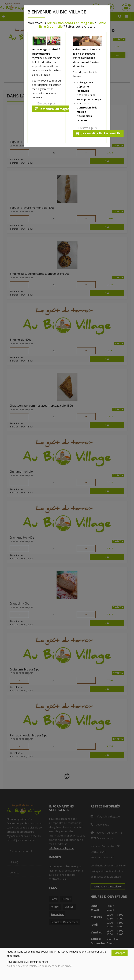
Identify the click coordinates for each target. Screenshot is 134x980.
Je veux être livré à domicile (98, 133)
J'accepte (120, 953)
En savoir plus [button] (46, 103)
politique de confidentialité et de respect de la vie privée (39, 966)
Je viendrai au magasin (53, 109)
